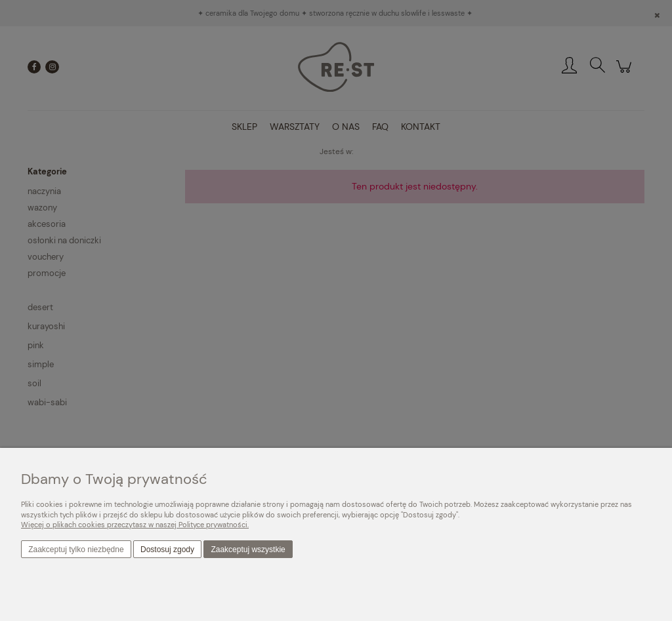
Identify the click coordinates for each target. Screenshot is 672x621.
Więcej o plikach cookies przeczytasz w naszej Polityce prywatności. (135, 525)
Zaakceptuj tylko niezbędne (76, 550)
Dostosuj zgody (167, 550)
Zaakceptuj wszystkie (248, 550)
